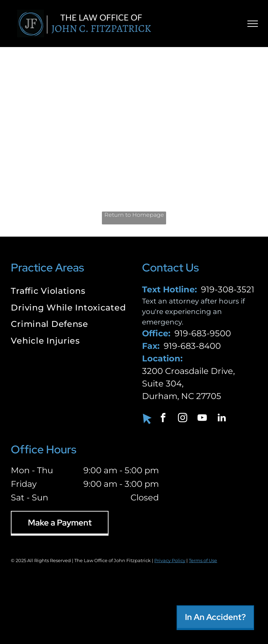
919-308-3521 (228, 289)
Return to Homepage (134, 215)
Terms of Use (203, 560)
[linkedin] (222, 419)
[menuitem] (68, 292)
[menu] (253, 24)
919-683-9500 (203, 333)
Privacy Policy (170, 560)
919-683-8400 (192, 346)
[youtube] (202, 419)
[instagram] (183, 419)
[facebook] (163, 419)
